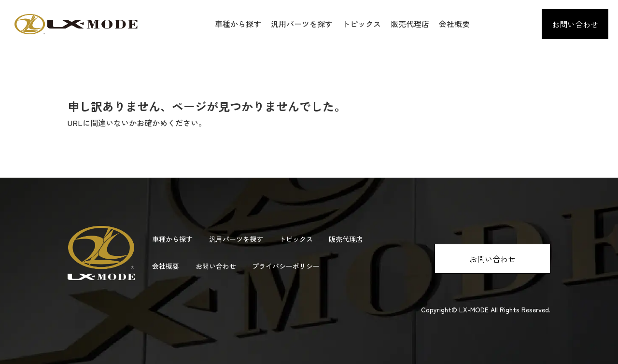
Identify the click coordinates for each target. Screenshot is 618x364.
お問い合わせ (575, 24)
